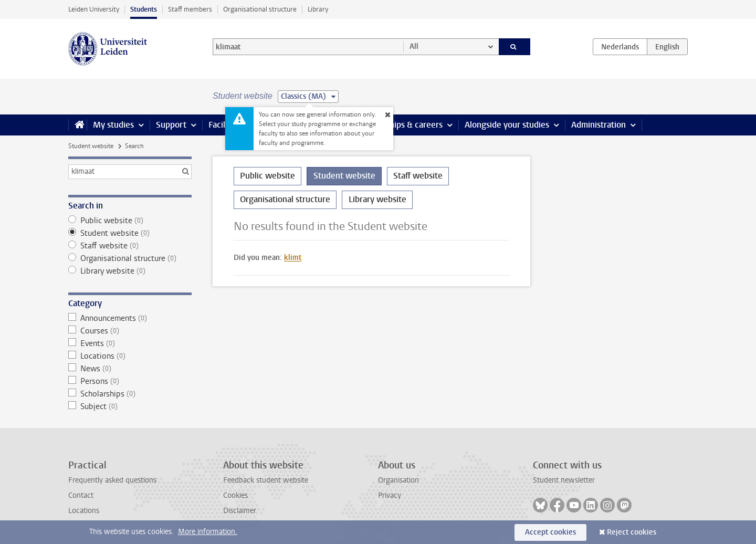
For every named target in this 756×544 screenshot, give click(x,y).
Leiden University (94, 9)
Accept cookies (550, 532)
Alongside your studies (507, 125)
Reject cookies (632, 532)
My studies (113, 125)
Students (144, 9)
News (130, 369)
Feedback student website (266, 480)
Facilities (225, 125)
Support (171, 125)
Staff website (130, 246)
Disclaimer (240, 511)
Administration (598, 125)
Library (318, 9)
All (414, 46)
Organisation (398, 480)
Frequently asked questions (112, 480)
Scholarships (130, 394)
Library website (130, 271)
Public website (130, 221)
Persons (130, 381)
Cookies (235, 495)
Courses (130, 331)
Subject (130, 406)
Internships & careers (403, 125)
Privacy (390, 495)
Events (130, 343)
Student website (91, 146)
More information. (208, 532)
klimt (293, 258)
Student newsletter (564, 480)
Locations (130, 356)
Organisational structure (260, 9)
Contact (81, 495)
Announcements (130, 318)
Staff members (190, 9)
